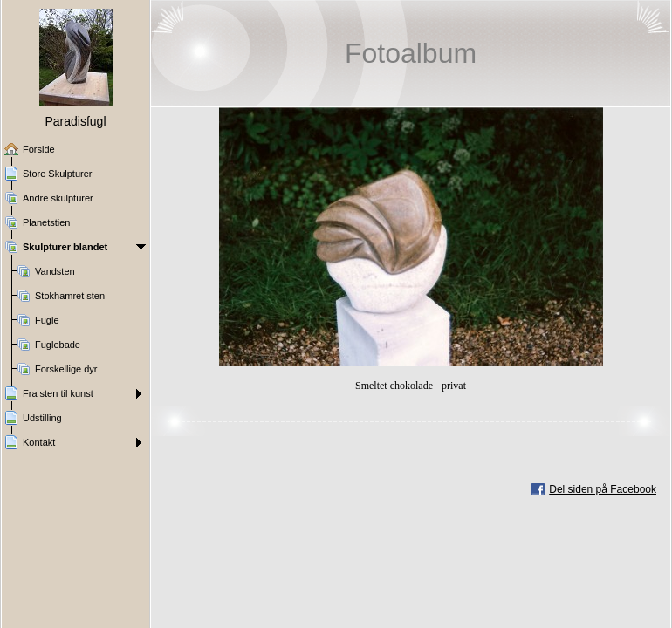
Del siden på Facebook (603, 489)
